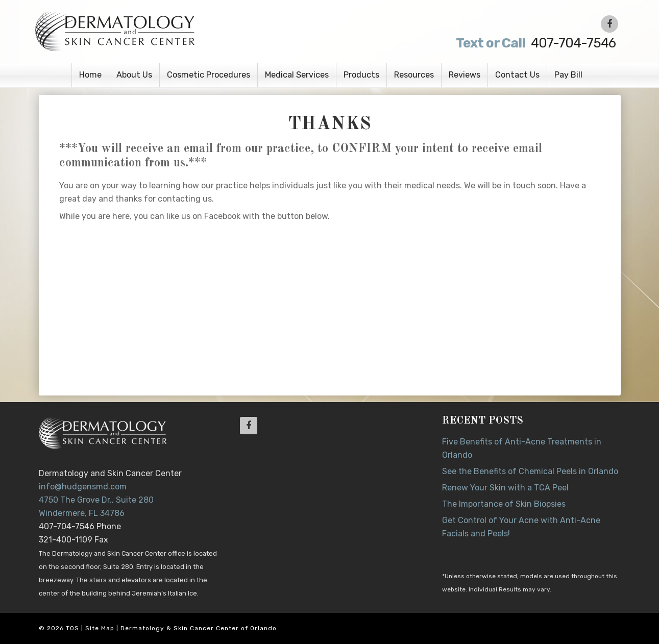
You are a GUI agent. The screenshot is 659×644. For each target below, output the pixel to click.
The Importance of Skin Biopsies (504, 504)
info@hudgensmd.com (83, 487)
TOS (72, 628)
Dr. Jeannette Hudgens (162, 31)
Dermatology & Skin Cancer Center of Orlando (199, 628)
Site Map (100, 628)
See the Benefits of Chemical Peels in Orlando (530, 471)
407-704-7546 (535, 43)
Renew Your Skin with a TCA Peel (505, 488)
